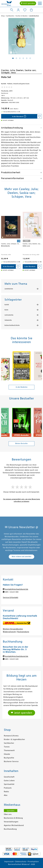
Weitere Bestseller (21, 443)
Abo (6, 795)
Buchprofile (9, 758)
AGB (33, 864)
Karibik (7, 305)
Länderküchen (9, 289)
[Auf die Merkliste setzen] (39, 116)
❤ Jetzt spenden (28, 3)
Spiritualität (9, 784)
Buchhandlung (10, 829)
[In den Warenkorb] (19, 116)
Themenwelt (9, 750)
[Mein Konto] (18, 10)
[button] (13, 58)
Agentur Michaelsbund (14, 825)
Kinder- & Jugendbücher (14, 739)
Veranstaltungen (11, 822)
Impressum (9, 862)
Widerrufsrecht (9, 632)
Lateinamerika (9, 315)
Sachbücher (9, 743)
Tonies (7, 747)
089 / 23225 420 (12, 659)
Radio (6, 792)
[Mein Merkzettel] (25, 10)
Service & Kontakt (11, 597)
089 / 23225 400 (12, 592)
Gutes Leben (9, 781)
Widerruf (26, 864)
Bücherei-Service (11, 761)
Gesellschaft (9, 777)
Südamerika (8, 320)
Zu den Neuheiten (22, 387)
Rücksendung (23, 632)
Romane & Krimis (11, 736)
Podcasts (8, 788)
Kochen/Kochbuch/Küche (12, 325)
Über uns (8, 814)
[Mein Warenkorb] (31, 10)
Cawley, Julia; (9, 70)
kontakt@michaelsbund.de (17, 589)
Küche (6, 310)
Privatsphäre (33, 862)
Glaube (7, 754)
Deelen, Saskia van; (26, 70)
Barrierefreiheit (15, 864)
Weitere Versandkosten (13, 629)
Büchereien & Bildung (13, 818)
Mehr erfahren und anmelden (22, 557)
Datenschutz (21, 862)
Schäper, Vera (8, 73)
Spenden (11, 811)
